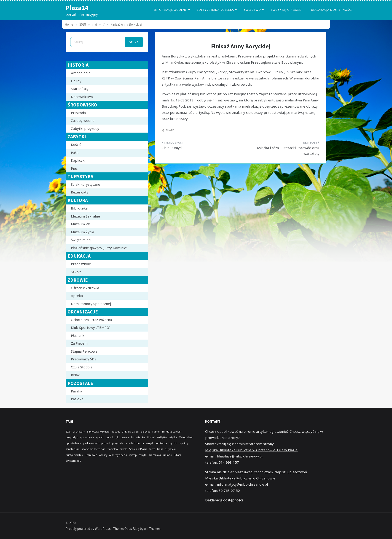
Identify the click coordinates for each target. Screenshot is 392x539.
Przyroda (78, 113)
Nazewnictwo (82, 97)
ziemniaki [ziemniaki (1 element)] (155, 455)
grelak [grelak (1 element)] (100, 437)
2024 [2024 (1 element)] (68, 432)
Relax (75, 375)
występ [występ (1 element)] (133, 455)
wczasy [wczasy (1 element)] (103, 455)
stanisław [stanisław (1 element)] (113, 449)
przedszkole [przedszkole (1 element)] (132, 443)
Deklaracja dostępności (332, 10)
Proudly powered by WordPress (89, 529)
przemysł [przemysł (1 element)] (147, 443)
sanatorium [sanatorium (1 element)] (73, 449)
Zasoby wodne (83, 120)
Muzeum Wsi (81, 224)
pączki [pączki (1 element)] (173, 443)
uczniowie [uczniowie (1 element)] (91, 455)
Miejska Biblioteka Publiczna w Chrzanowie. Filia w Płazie (251, 450)
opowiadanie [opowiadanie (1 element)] (73, 443)
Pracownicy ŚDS (84, 359)
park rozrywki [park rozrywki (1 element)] (91, 443)
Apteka (77, 296)
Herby (76, 81)
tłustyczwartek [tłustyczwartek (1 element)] (74, 455)
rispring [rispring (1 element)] (183, 443)
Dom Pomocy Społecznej (91, 304)
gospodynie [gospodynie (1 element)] (87, 437)
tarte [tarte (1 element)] (152, 449)
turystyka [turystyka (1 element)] (170, 449)
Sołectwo (252, 10)
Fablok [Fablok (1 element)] (156, 432)
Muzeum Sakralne (85, 216)
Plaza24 (77, 8)
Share (168, 130)
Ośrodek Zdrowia (85, 288)
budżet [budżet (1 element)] (116, 432)
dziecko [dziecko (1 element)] (146, 432)
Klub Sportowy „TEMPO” (91, 327)
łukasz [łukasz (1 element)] (178, 455)
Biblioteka (79, 208)
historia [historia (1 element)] (136, 437)
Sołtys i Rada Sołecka (215, 10)
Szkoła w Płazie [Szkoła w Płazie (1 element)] (138, 449)
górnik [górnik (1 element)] (110, 437)
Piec (74, 168)
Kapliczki (78, 160)
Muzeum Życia (82, 232)
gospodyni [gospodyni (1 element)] (72, 437)
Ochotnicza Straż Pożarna (91, 320)
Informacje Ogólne (170, 10)
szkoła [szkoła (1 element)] (124, 449)
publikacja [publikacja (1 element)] (161, 443)
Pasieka (77, 399)
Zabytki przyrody (85, 128)
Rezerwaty (80, 192)
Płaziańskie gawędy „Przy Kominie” (99, 248)
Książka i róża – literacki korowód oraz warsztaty (288, 151)
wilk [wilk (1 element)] (111, 455)
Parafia (77, 391)
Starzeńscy (80, 89)
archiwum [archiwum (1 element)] (79, 432)
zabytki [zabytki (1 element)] (143, 455)
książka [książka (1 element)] (173, 437)
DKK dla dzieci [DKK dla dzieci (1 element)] (130, 432)
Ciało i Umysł (172, 148)
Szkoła (76, 272)
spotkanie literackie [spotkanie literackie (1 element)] (93, 449)
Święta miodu (82, 240)
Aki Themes (152, 529)
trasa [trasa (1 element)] (160, 449)
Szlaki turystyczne (86, 184)
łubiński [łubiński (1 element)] (167, 455)
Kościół (77, 144)
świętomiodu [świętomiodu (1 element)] (73, 461)
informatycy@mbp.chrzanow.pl (242, 484)
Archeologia (81, 73)
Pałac (75, 152)
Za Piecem (79, 343)
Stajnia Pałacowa (84, 351)
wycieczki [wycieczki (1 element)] (121, 455)
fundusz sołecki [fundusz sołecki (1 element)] (172, 432)
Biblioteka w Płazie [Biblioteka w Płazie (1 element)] (98, 432)
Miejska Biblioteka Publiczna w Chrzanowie (240, 478)
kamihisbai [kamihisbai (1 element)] (149, 437)
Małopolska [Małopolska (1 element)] (186, 437)
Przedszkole (81, 264)
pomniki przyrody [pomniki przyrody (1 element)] (112, 443)
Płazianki (78, 335)
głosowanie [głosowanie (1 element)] (122, 437)
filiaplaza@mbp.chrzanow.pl (240, 456)
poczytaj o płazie (286, 10)
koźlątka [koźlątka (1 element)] (162, 437)
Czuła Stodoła (82, 367)
